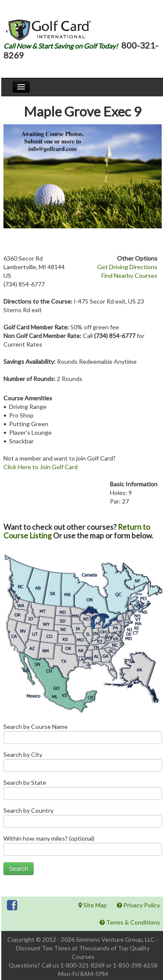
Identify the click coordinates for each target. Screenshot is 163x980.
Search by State (83, 791)
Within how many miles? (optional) (83, 847)
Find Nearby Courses (129, 275)
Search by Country (83, 819)
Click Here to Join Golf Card (41, 467)
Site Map (93, 905)
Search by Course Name (83, 736)
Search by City (83, 763)
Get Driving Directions (127, 267)
